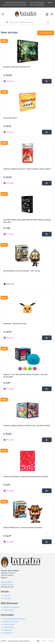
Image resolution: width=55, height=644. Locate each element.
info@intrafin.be (7, 585)
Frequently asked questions (14, 619)
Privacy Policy (9, 624)
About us (7, 595)
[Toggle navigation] (3, 14)
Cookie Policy (9, 627)
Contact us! (8, 633)
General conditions (11, 622)
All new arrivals (46, 33)
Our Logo (7, 598)
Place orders (9, 610)
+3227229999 (6, 582)
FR (51, 641)
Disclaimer (8, 630)
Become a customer (11, 607)
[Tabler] (26, 14)
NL (45, 641)
